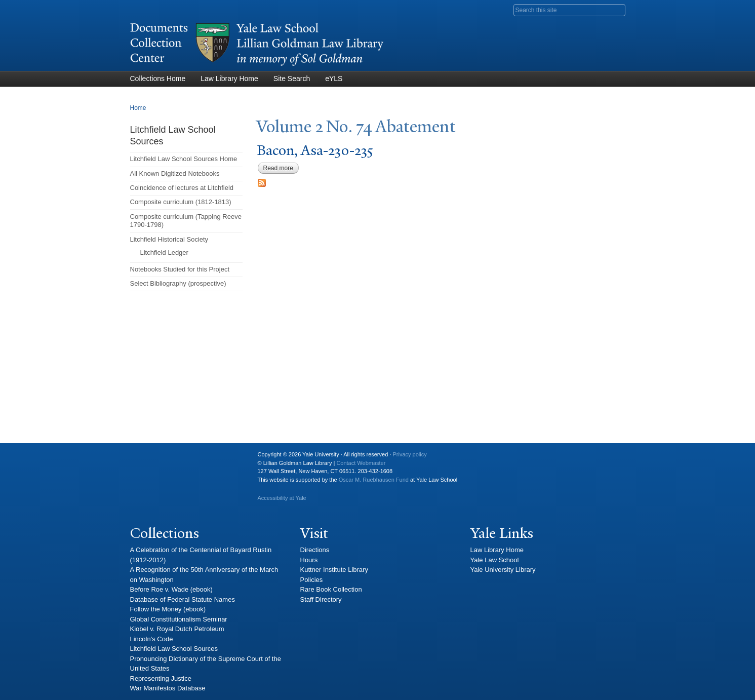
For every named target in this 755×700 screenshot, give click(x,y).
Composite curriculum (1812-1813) (181, 202)
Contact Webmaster (361, 463)
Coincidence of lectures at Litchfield (182, 188)
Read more (281, 168)
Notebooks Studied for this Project (180, 269)
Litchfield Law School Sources (174, 649)
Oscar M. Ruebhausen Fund (374, 480)
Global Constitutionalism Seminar (179, 619)
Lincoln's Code (152, 639)
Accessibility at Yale (282, 498)
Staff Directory (321, 599)
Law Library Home (229, 79)
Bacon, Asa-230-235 (315, 150)
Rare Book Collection (331, 589)
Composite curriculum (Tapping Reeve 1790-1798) (186, 221)
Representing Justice (161, 678)
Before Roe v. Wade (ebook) (171, 589)
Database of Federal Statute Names (183, 599)
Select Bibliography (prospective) (178, 283)
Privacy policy (409, 454)
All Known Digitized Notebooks (175, 173)
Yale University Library (503, 570)
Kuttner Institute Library (334, 570)
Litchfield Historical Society (169, 239)
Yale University (146, 458)
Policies (312, 580)
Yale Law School (495, 560)
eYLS (334, 79)
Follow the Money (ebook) (168, 609)
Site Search (292, 79)
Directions (315, 550)
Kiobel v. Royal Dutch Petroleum (177, 629)
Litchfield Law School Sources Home (184, 159)
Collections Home (158, 79)
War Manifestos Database (168, 688)
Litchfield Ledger (164, 252)
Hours (309, 560)
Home (138, 108)
